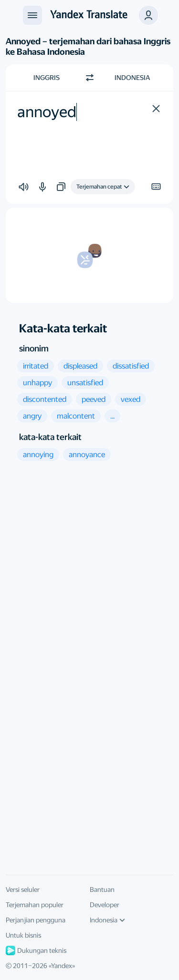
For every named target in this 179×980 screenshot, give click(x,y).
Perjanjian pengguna (36, 920)
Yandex (62, 966)
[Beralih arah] (90, 78)
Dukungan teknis (36, 950)
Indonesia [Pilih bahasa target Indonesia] (132, 78)
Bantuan (102, 890)
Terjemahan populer (35, 905)
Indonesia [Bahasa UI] (107, 920)
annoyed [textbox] (47, 112)
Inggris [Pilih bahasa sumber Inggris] (47, 78)
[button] (148, 15)
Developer (105, 905)
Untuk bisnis (23, 935)
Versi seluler (23, 890)
